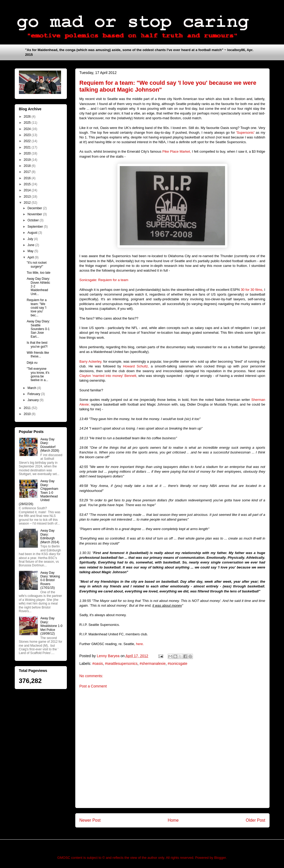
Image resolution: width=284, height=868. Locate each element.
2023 (28, 135)
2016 (28, 178)
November (35, 214)
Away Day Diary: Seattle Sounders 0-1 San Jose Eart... (38, 329)
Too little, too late (38, 273)
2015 (28, 184)
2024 (28, 129)
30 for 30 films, (252, 290)
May (31, 251)
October (33, 220)
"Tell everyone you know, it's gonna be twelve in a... (38, 374)
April (31, 257)
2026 (28, 117)
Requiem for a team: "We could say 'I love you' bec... (36, 308)
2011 (28, 408)
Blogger (220, 858)
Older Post (256, 820)
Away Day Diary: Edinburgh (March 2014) (50, 536)
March (32, 388)
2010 (28, 414)
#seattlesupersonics (121, 664)
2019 (28, 160)
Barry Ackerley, (91, 361)
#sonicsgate (178, 664)
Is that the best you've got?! (37, 345)
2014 (28, 190)
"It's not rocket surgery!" (36, 265)
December (35, 208)
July (31, 239)
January (33, 400)
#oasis (98, 664)
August (33, 233)
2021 (28, 147)
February (34, 394)
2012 (28, 203)
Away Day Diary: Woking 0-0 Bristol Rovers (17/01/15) (50, 580)
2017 (28, 172)
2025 (28, 123)
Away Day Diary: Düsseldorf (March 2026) (50, 445)
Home (173, 820)
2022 (28, 141)
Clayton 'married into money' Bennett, (108, 376)
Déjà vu (32, 363)
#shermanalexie (153, 664)
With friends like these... (38, 355)
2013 (28, 197)
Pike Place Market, (177, 151)
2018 (28, 166)
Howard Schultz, (136, 366)
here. (140, 644)
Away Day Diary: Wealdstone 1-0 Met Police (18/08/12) (51, 626)
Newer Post (90, 820)
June (31, 245)
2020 (28, 153)
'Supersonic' (245, 133)
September (36, 227)
